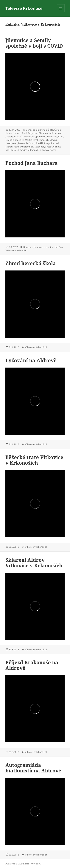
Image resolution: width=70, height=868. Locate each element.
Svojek (49, 147)
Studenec (39, 147)
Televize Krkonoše (24, 8)
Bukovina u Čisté (45, 130)
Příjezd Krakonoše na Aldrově (32, 665)
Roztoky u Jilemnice (24, 147)
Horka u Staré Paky (23, 133)
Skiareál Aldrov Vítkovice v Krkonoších (34, 563)
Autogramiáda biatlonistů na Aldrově (33, 768)
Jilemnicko (52, 137)
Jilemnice (41, 137)
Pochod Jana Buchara (32, 163)
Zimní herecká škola (31, 263)
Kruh (61, 137)
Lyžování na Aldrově (31, 360)
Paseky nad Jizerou (15, 143)
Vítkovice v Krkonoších (29, 150)
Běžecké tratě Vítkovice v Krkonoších (34, 460)
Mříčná (53, 140)
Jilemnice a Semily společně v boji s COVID (34, 43)
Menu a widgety (61, 12)
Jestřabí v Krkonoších (24, 137)
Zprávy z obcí (49, 150)
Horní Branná (41, 133)
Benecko (30, 130)
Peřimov (30, 143)
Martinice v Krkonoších (37, 140)
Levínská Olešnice (15, 140)
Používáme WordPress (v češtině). (23, 864)
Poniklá (39, 143)
